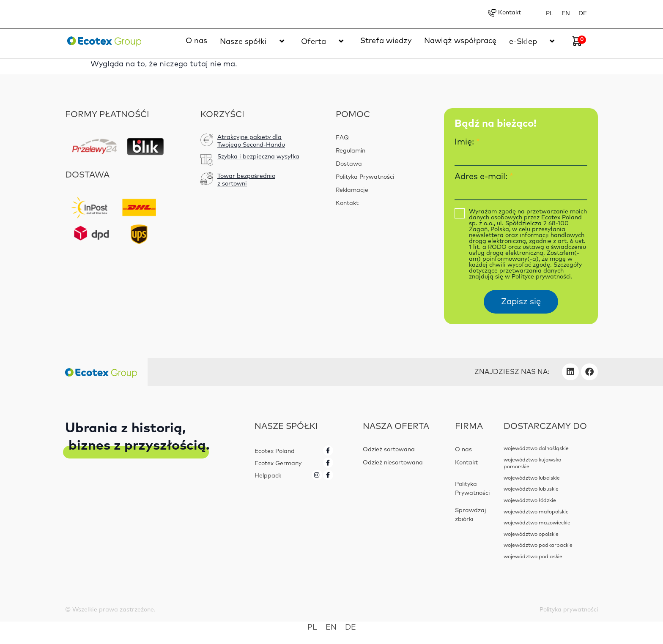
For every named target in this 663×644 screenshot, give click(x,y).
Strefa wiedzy (386, 41)
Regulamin (351, 151)
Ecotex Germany (278, 464)
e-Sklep (534, 41)
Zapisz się (521, 302)
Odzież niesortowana (393, 463)
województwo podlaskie (532, 553)
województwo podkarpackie (537, 542)
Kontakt (504, 13)
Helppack (268, 475)
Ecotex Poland (275, 452)
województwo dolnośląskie (536, 449)
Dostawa (349, 164)
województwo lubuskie (531, 488)
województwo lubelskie (531, 477)
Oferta (324, 41)
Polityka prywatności (568, 606)
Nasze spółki (254, 41)
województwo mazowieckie (536, 520)
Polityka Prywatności (366, 177)
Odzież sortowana (389, 450)
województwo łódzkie (529, 499)
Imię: (467, 142)
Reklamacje (352, 191)
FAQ (342, 138)
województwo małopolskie (535, 509)
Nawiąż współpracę (460, 41)
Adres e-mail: (484, 177)
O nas (196, 41)
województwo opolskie (531, 531)
